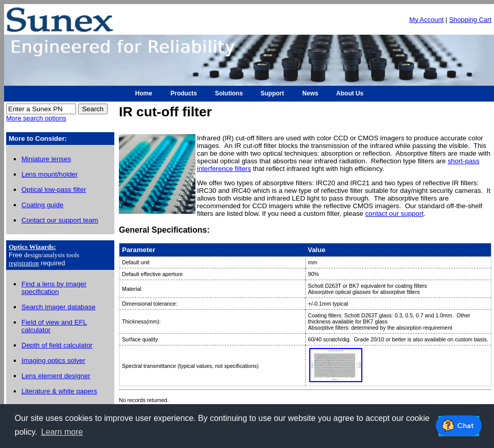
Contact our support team (60, 220)
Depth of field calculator (57, 345)
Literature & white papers (59, 391)
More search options (36, 118)
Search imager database (58, 307)
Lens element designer (56, 376)
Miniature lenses (46, 159)
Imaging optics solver (53, 360)
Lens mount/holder (50, 174)
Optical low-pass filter (54, 190)
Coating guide (42, 205)
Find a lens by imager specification (54, 288)
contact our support (394, 214)
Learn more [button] (62, 432)
